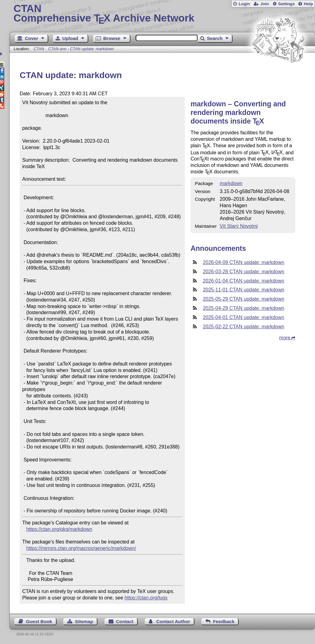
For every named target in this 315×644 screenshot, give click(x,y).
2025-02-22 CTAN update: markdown (243, 327)
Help (309, 4)
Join (265, 4)
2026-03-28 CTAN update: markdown (243, 272)
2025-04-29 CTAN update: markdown (243, 308)
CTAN (39, 49)
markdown (231, 183)
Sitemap (84, 621)
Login (244, 4)
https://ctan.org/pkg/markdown (59, 529)
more (285, 338)
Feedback (224, 621)
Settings (286, 4)
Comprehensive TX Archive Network (162, 14)
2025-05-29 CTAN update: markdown (243, 299)
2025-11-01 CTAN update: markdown (243, 290)
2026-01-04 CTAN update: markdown (243, 281)
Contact (125, 621)
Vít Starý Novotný (239, 226)
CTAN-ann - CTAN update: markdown (81, 49)
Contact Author (173, 621)
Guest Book (39, 621)
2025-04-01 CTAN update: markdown (243, 317)
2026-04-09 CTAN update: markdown (243, 262)
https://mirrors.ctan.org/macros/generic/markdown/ (81, 548)
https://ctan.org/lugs (146, 598)
